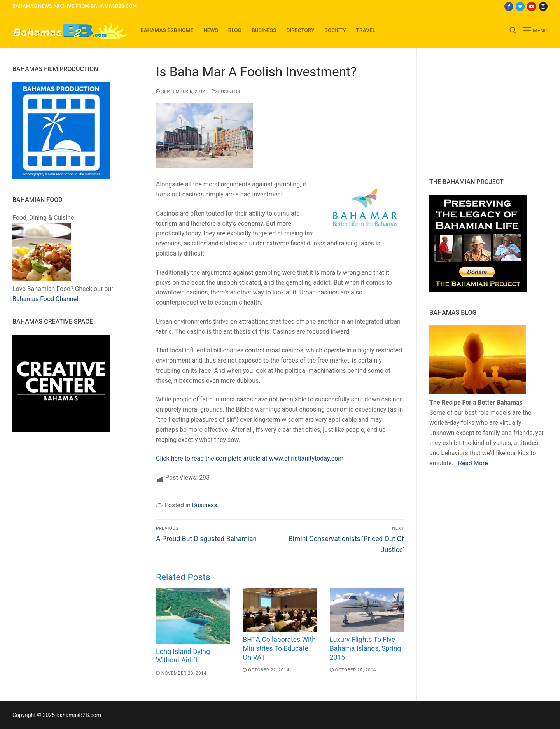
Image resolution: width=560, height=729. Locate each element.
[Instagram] (543, 6)
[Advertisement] (478, 113)
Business (226, 91)
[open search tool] (513, 30)
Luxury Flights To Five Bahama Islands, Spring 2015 (366, 648)
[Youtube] (531, 6)
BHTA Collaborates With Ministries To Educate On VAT (279, 648)
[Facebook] (509, 6)
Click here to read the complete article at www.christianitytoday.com (250, 458)
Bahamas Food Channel (45, 299)
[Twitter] (520, 6)
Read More (473, 463)
